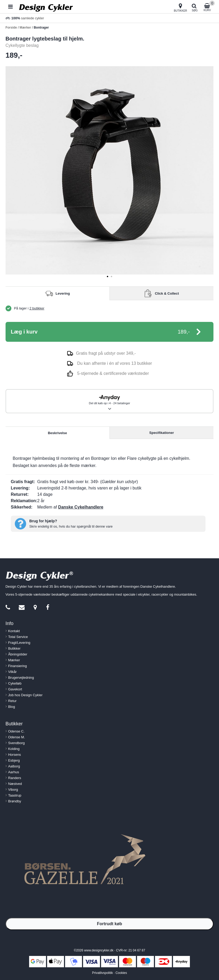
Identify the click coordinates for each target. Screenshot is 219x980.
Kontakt (14, 631)
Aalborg (14, 766)
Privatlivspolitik (102, 973)
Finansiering (18, 666)
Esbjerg (14, 760)
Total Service (18, 637)
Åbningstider (18, 654)
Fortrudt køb (109, 924)
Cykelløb (15, 683)
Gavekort (15, 689)
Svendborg (17, 743)
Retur (12, 701)
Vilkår (12, 672)
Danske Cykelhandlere (81, 507)
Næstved (15, 784)
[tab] (108, 277)
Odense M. (17, 737)
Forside (11, 28)
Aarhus (14, 772)
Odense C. (16, 731)
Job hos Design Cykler (25, 695)
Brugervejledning (21, 678)
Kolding (14, 749)
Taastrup (15, 795)
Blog (12, 707)
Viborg (13, 790)
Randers (15, 778)
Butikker (14, 648)
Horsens (15, 755)
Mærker (14, 660)
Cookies (121, 973)
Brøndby (15, 801)
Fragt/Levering (19, 643)
